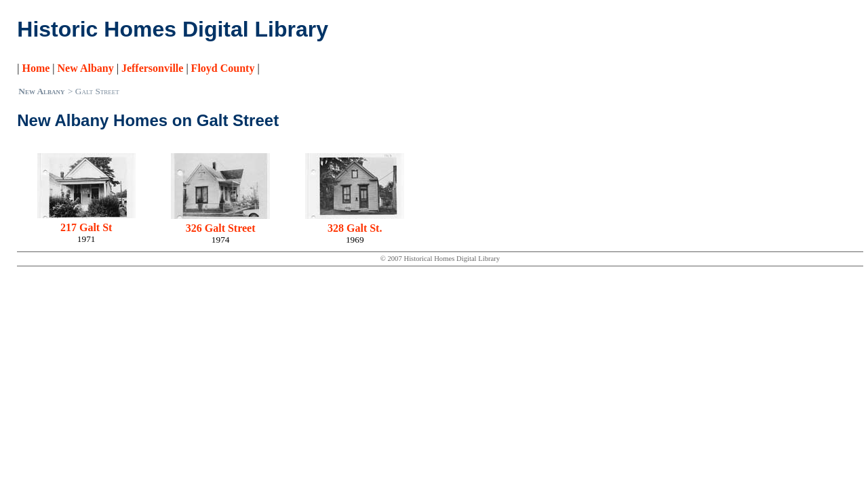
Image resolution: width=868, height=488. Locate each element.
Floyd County (223, 68)
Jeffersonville (153, 68)
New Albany (86, 68)
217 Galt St (86, 227)
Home (36, 68)
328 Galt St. (355, 228)
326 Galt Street (221, 228)
